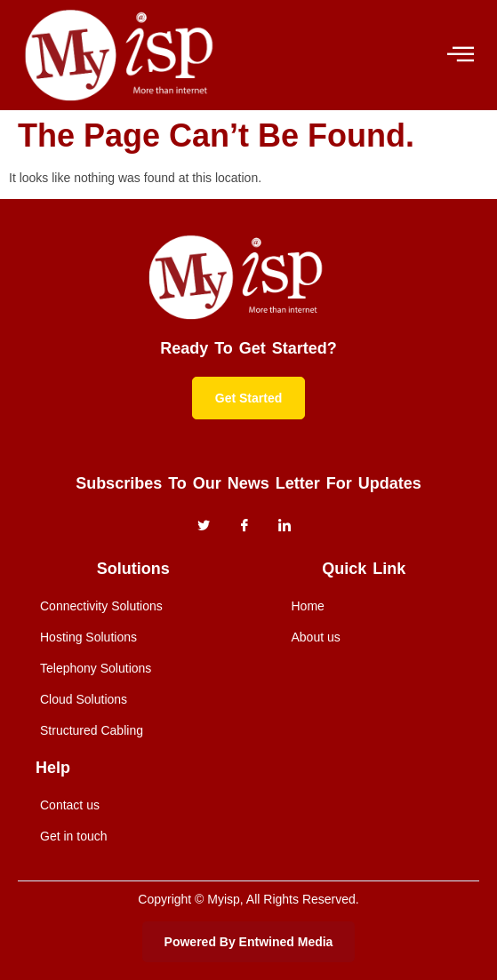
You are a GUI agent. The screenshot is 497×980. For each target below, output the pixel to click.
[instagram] (285, 526)
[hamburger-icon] (459, 55)
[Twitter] (204, 526)
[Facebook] (244, 526)
